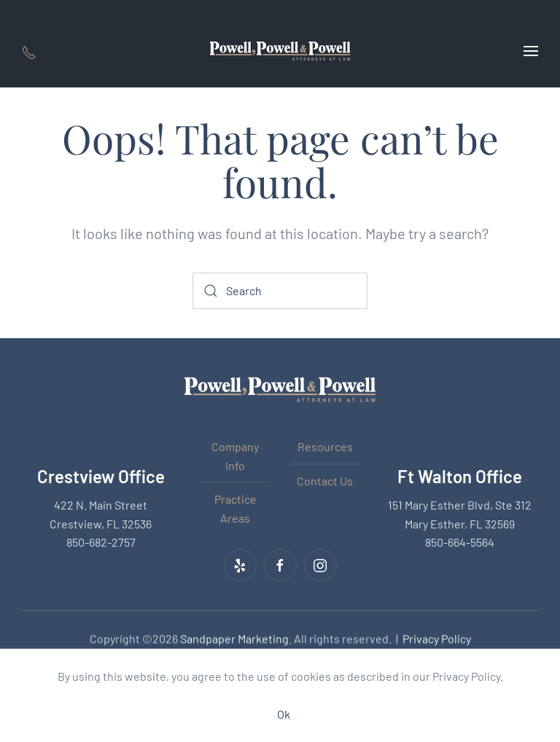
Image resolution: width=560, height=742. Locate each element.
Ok (284, 714)
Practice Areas (236, 508)
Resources (325, 446)
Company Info (235, 456)
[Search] (280, 291)
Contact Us (325, 481)
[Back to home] (280, 51)
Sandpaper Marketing (234, 637)
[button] (531, 51)
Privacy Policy (437, 637)
